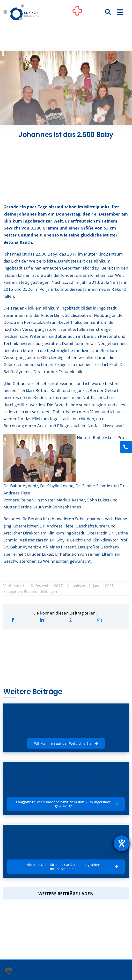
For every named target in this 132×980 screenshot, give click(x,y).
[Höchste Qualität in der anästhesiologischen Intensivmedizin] (66, 867)
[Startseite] (22, 6)
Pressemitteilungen (40, 591)
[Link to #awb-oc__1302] (77, 13)
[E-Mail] (99, 620)
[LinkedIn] (42, 620)
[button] (9, 971)
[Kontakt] (126, 447)
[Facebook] (13, 620)
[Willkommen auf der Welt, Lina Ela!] (66, 743)
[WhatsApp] (70, 620)
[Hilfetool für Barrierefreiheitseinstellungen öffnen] (122, 843)
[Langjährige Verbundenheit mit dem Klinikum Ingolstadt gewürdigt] (66, 804)
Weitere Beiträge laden (66, 894)
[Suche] (108, 12)
